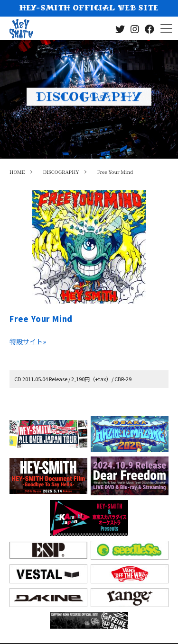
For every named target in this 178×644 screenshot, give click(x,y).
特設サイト (28, 341)
